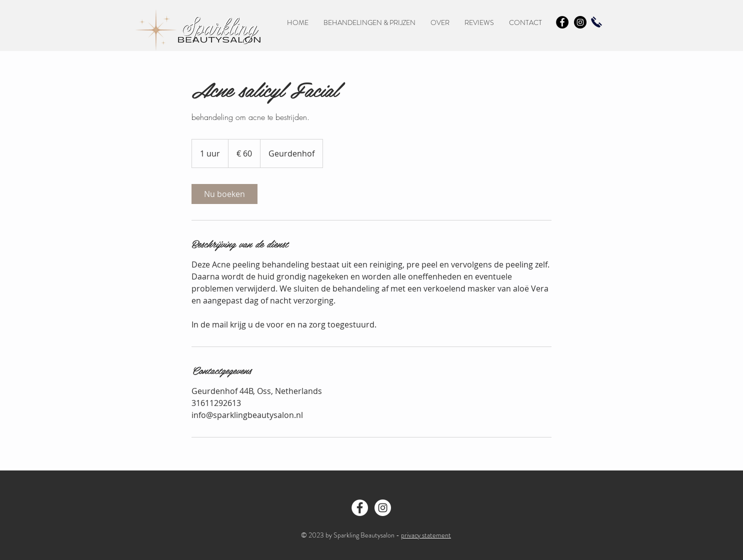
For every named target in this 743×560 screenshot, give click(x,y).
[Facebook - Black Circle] (562, 22)
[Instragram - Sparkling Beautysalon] (383, 508)
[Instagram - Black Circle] (580, 22)
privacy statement (426, 535)
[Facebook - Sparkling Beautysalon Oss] (360, 508)
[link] (224, 194)
